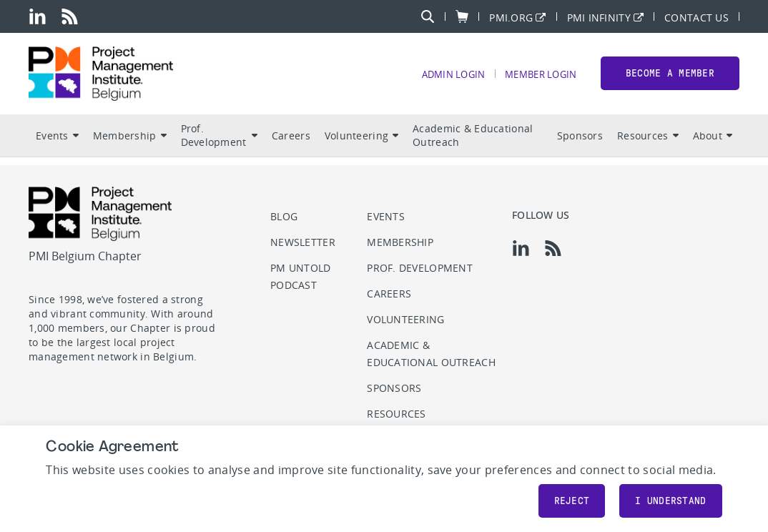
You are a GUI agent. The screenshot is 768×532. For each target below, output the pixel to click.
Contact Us (696, 17)
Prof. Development (219, 144)
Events (57, 143)
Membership (130, 143)
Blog (284, 216)
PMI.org (511, 17)
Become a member (670, 78)
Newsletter (303, 242)
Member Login (536, 78)
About (713, 143)
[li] (38, 16)
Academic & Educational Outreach (473, 144)
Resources (648, 143)
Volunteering (361, 143)
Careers (291, 143)
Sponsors (580, 143)
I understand (670, 501)
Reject (572, 501)
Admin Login (442, 78)
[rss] (70, 16)
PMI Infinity (599, 17)
